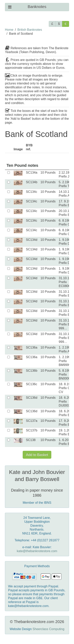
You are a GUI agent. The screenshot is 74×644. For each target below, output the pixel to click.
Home (9, 30)
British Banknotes (30, 30)
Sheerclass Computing (48, 629)
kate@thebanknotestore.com (37, 551)
